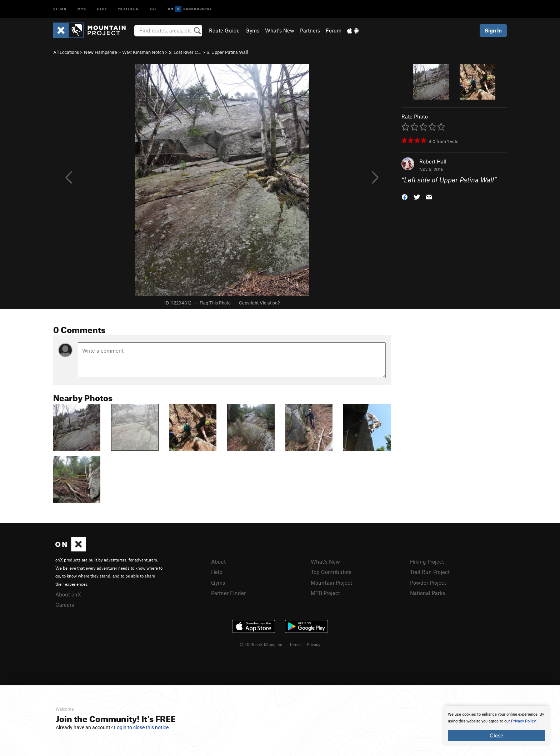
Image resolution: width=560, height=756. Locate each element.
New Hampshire (101, 52)
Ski (153, 9)
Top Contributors (331, 572)
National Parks (427, 593)
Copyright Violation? (259, 303)
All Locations (66, 52)
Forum (334, 30)
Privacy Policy (523, 721)
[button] (405, 196)
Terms (295, 644)
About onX (68, 594)
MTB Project (325, 593)
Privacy (314, 644)
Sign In (493, 30)
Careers (65, 605)
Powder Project (428, 583)
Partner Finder (228, 593)
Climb (60, 9)
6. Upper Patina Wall (227, 52)
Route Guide (224, 30)
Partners (310, 30)
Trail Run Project (430, 572)
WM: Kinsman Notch (143, 52)
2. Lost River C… (185, 52)
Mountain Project (331, 583)
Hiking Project (427, 561)
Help (217, 572)
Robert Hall (433, 161)
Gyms (252, 30)
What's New (280, 30)
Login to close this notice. (142, 727)
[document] (496, 726)
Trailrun (128, 9)
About (218, 561)
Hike (102, 9)
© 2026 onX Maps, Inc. (261, 644)
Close (496, 735)
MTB (82, 9)
